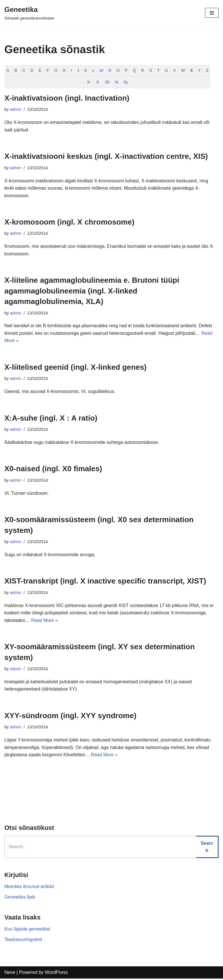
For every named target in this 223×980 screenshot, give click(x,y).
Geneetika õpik (20, 898)
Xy (126, 82)
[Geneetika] (29, 13)
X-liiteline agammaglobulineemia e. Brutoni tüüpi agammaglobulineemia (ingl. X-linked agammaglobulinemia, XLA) (92, 291)
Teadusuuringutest (23, 941)
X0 (108, 82)
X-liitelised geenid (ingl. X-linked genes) (75, 368)
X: (98, 82)
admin (16, 110)
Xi (117, 82)
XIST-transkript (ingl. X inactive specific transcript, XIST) (105, 582)
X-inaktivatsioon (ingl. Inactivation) (67, 98)
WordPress (56, 974)
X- (89, 82)
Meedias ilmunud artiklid (29, 888)
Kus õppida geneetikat (27, 930)
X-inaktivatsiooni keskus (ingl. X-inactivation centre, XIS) (106, 156)
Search (207, 848)
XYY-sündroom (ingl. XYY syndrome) (70, 717)
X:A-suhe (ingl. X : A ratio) (51, 419)
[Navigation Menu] (212, 13)
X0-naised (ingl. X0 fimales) (53, 469)
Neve (10, 974)
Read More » (45, 621)
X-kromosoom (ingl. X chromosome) (69, 222)
